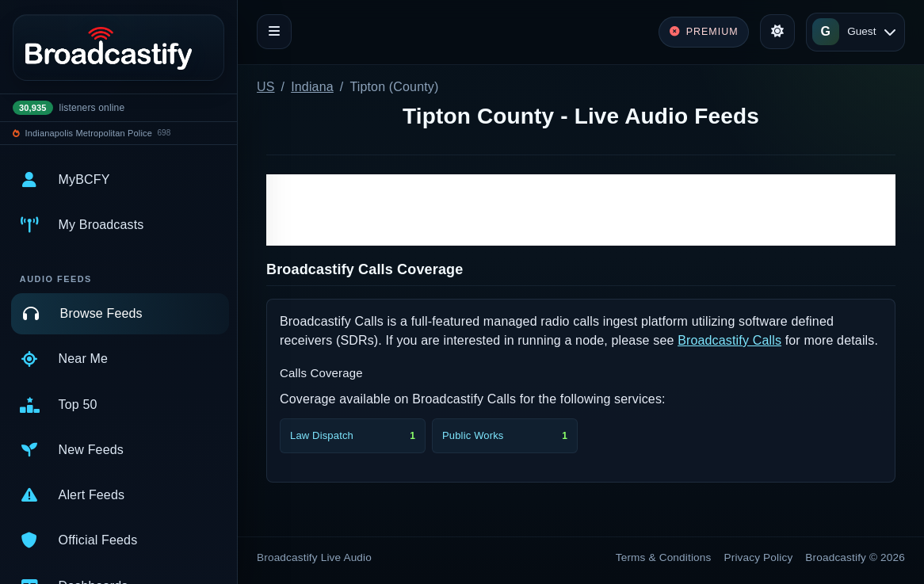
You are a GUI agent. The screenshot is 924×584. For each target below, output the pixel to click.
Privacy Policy (759, 557)
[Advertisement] (581, 210)
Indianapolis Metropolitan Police (89, 133)
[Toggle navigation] (274, 32)
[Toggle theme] (777, 32)
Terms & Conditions (664, 557)
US (266, 87)
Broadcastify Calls (729, 340)
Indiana (312, 87)
